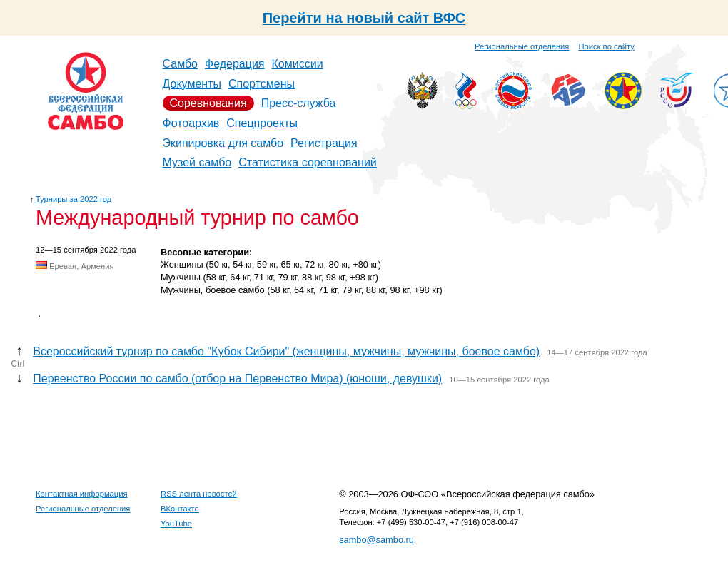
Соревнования (208, 103)
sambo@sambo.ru (376, 540)
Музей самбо (197, 162)
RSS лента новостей (199, 494)
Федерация (235, 64)
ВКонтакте (180, 509)
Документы (192, 84)
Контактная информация (82, 494)
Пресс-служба (299, 103)
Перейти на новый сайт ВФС (364, 18)
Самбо (181, 64)
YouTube (176, 524)
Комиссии (298, 64)
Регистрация (324, 143)
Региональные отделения (522, 46)
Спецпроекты (262, 123)
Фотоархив (191, 123)
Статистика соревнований (308, 162)
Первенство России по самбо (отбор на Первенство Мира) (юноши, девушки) (237, 378)
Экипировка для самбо (223, 143)
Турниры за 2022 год (74, 199)
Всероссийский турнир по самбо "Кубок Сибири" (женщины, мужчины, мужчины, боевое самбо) (286, 351)
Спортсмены (262, 84)
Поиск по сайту (607, 46)
